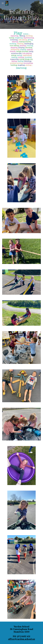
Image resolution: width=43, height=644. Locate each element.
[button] (3, 3)
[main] (22, 14)
